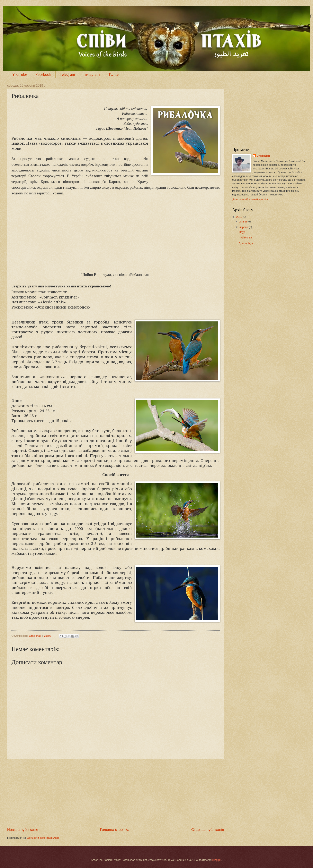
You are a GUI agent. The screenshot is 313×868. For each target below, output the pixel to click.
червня (244, 227)
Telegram (67, 74)
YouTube (20, 74)
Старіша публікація (208, 830)
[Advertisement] (116, 793)
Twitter (114, 74)
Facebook (43, 74)
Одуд (242, 232)
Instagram (92, 74)
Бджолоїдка (246, 243)
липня (243, 222)
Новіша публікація (23, 830)
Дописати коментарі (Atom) (44, 838)
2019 (240, 217)
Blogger (217, 860)
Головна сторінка (115, 830)
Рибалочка (245, 238)
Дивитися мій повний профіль (250, 199)
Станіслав (263, 156)
